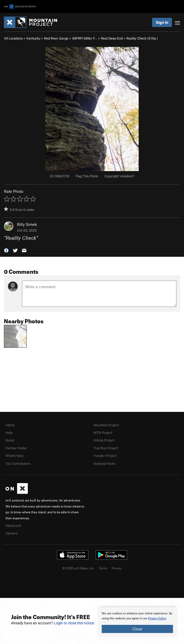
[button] (6, 250)
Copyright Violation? (119, 176)
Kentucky (33, 38)
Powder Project (105, 456)
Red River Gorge (56, 38)
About (10, 425)
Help (9, 433)
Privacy (117, 568)
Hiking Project (104, 440)
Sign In (162, 22)
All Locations (13, 38)
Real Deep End (112, 38)
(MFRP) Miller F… (85, 38)
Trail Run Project (106, 448)
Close (137, 629)
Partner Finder (16, 448)
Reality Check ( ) (142, 38)
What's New (15, 456)
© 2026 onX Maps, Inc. (78, 568)
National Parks (105, 463)
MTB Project (103, 433)
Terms (103, 568)
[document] (137, 622)
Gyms (10, 440)
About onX (13, 526)
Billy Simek (27, 224)
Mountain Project (106, 425)
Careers (12, 533)
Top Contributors (18, 463)
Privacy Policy (157, 618)
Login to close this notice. (74, 623)
